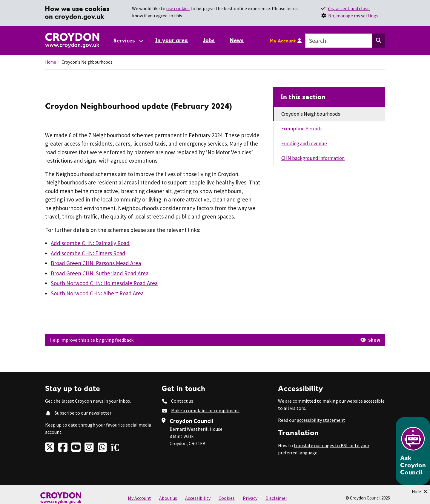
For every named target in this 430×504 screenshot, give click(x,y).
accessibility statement (321, 420)
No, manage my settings (353, 16)
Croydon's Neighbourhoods (311, 114)
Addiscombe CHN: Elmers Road (88, 253)
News (237, 40)
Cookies (227, 498)
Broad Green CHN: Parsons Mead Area (96, 263)
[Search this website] (378, 41)
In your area (172, 40)
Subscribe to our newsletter (83, 413)
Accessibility (198, 498)
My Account (283, 41)
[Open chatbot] (413, 451)
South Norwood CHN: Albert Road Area (97, 293)
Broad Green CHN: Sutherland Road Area (100, 273)
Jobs (209, 40)
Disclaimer (276, 498)
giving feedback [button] (118, 340)
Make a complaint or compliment (205, 410)
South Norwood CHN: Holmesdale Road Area (104, 283)
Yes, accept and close (349, 8)
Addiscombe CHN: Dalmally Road (90, 243)
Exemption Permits (302, 129)
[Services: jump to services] (128, 41)
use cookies (178, 8)
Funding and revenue (304, 143)
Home (51, 62)
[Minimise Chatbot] (419, 491)
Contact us (182, 401)
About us (168, 498)
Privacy (250, 498)
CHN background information (313, 158)
